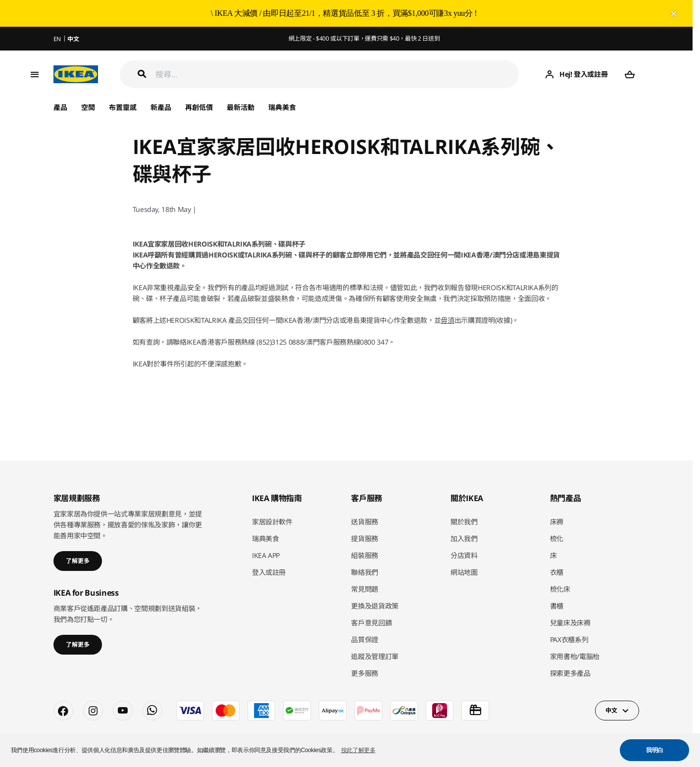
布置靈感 (123, 107)
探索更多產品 (570, 673)
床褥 (557, 522)
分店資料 (464, 555)
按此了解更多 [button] (358, 750)
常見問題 (365, 589)
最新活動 (241, 107)
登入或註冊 (269, 572)
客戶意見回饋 (371, 623)
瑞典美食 (282, 107)
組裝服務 (365, 555)
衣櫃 (557, 572)
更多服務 (365, 673)
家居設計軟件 (272, 522)
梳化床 (560, 589)
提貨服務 (365, 538)
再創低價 (199, 107)
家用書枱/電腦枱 (575, 656)
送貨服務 (365, 522)
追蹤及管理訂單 (375, 656)
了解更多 (78, 561)
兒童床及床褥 (570, 623)
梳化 (557, 538)
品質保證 (365, 639)
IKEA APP (266, 555)
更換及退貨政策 (375, 606)
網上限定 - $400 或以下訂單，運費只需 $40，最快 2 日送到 (364, 38)
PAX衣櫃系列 (569, 639)
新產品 (161, 107)
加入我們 (464, 538)
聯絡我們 (365, 572)
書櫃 (557, 606)
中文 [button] (611, 710)
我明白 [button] (655, 750)
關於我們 (464, 522)
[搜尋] (337, 75)
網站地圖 (464, 572)
